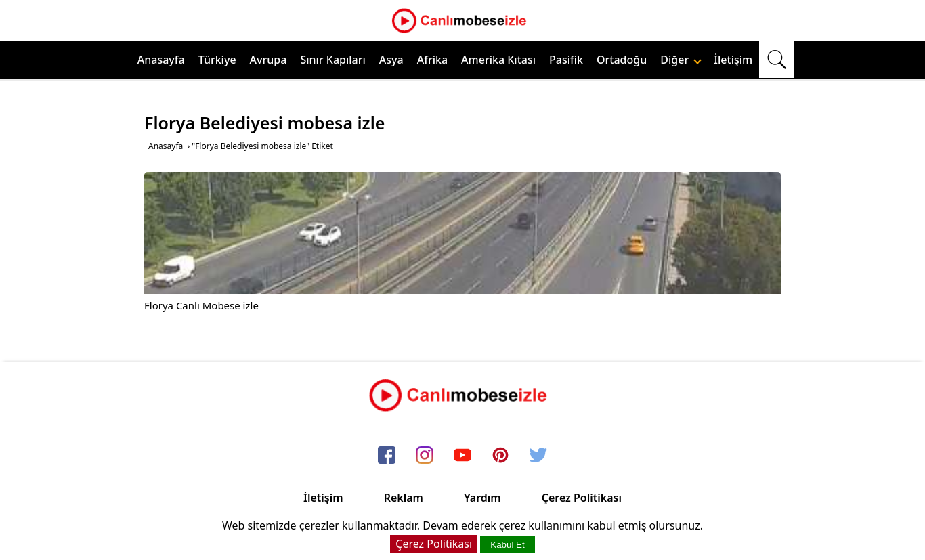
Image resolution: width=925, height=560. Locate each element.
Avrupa (268, 60)
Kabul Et (507, 545)
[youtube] (462, 456)
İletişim (733, 60)
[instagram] (425, 456)
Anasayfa (161, 60)
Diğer (681, 60)
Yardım (482, 498)
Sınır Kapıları (332, 60)
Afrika (432, 60)
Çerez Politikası (582, 498)
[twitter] (538, 456)
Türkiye (217, 60)
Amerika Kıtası (498, 60)
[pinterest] (500, 456)
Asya (391, 60)
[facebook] (387, 456)
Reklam (404, 498)
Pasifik (566, 60)
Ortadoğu (622, 60)
